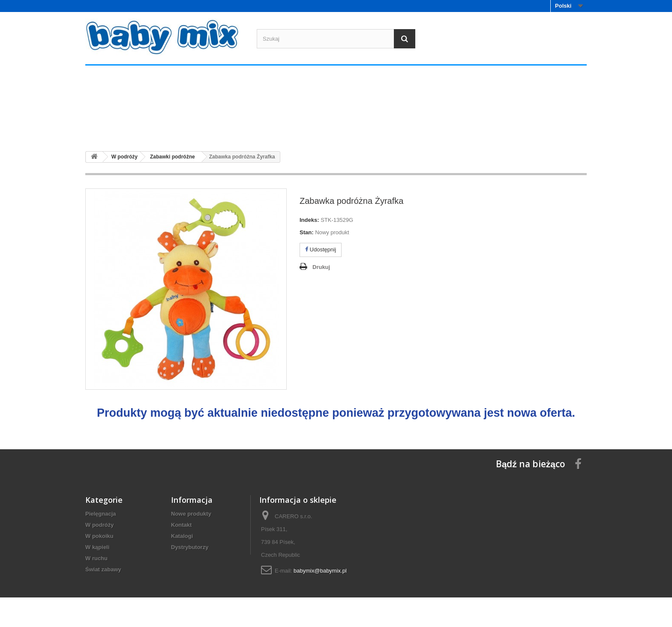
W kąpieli (375, 128)
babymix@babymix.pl (320, 571)
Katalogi (182, 536)
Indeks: (309, 220)
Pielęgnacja (125, 128)
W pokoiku (292, 128)
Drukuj (321, 267)
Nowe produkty (191, 514)
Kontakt (181, 525)
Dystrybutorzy (190, 547)
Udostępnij (321, 249)
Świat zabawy (543, 128)
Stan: (307, 232)
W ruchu (459, 128)
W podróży (208, 128)
